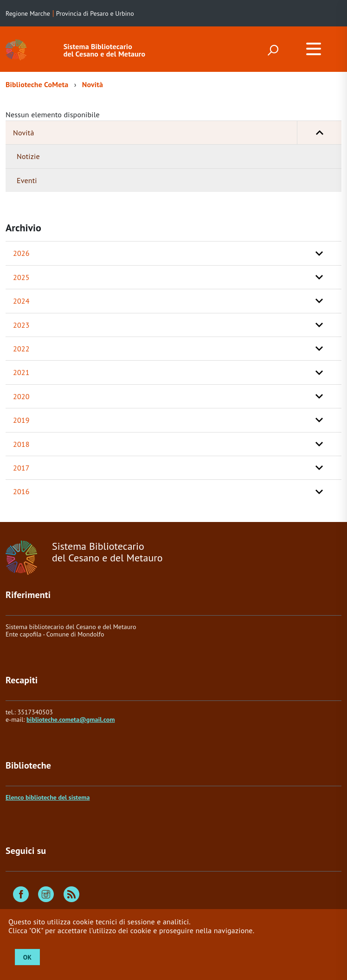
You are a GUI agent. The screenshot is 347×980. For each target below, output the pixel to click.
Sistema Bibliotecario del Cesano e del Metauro (105, 50)
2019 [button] (21, 420)
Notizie (28, 156)
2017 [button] (21, 468)
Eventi (27, 180)
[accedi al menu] (314, 49)
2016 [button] (21, 491)
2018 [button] (21, 444)
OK (27, 957)
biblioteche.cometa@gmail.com (71, 719)
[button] (319, 133)
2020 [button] (21, 396)
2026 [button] (21, 253)
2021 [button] (21, 372)
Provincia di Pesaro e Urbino (95, 13)
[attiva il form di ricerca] (273, 50)
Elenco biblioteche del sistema (48, 797)
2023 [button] (21, 325)
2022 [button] (21, 349)
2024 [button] (21, 301)
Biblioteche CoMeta (37, 84)
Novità (93, 84)
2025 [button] (21, 277)
